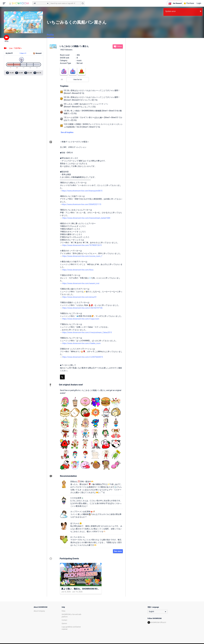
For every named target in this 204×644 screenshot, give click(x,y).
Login (199, 3)
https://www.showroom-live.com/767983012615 (82, 245)
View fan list (78, 80)
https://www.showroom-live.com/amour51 (79, 297)
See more (118, 551)
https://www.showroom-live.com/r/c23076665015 (82, 357)
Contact (64, 620)
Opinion (64, 623)
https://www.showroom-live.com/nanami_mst (81, 283)
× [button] (201, 11)
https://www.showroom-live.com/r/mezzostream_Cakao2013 (87, 332)
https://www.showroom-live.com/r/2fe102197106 (82, 308)
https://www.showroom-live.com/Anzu (78, 270)
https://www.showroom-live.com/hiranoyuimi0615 (82, 191)
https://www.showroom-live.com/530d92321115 (81, 204)
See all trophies (67, 132)
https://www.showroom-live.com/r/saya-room (81, 319)
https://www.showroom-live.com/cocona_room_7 (82, 256)
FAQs (63, 611)
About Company (39, 611)
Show (7, 39)
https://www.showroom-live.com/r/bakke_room (81, 343)
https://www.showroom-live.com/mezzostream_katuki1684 (86, 218)
